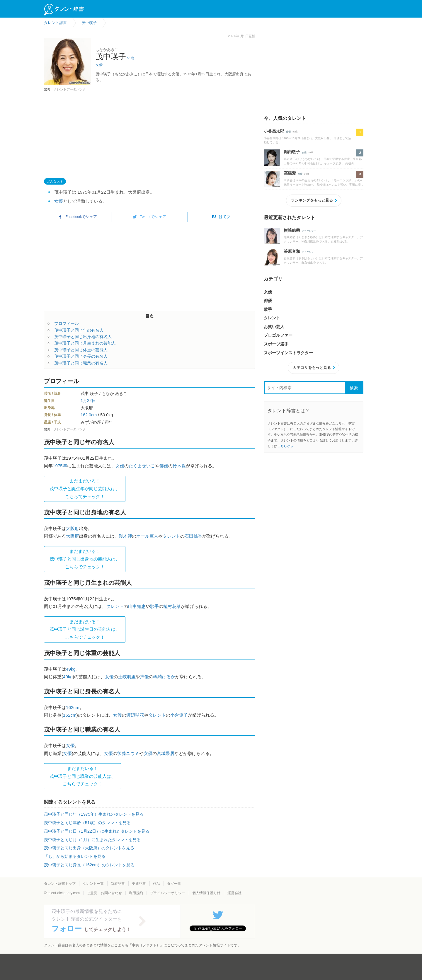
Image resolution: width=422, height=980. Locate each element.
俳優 (164, 466)
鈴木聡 (179, 466)
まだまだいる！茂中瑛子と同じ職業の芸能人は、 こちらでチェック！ (82, 776)
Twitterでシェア (149, 217)
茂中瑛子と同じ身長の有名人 (81, 356)
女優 (99, 65)
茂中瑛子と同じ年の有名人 (79, 330)
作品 (156, 884)
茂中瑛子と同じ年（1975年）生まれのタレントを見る (94, 814)
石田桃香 (193, 536)
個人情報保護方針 (206, 893)
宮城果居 (166, 753)
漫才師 (125, 536)
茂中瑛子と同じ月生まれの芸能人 (85, 343)
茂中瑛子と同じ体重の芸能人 (81, 350)
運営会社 (234, 893)
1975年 (60, 466)
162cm (73, 707)
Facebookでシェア (78, 217)
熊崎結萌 (292, 230)
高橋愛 (290, 173)
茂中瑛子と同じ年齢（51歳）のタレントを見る (87, 823)
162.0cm (89, 415)
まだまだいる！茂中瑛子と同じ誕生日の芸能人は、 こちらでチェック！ (85, 629)
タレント (171, 536)
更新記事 (139, 884)
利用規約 (136, 893)
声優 (144, 677)
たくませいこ (142, 466)
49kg (71, 669)
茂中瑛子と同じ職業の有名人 (81, 363)
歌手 (154, 606)
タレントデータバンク (70, 89)
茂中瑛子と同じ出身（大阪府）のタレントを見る (89, 848)
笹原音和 (292, 251)
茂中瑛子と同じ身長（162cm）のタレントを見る (89, 865)
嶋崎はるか (164, 677)
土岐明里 (127, 677)
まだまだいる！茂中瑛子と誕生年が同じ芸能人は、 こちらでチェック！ (85, 489)
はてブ (221, 217)
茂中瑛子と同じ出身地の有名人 (83, 337)
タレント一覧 (93, 884)
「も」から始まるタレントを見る (75, 856)
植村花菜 (172, 606)
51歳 (131, 58)
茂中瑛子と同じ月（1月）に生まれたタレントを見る (92, 840)
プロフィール (67, 323)
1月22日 (88, 400)
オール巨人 (147, 536)
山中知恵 (137, 606)
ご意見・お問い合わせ (104, 893)
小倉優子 (179, 715)
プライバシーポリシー (168, 893)
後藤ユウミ (128, 753)
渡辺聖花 (135, 715)
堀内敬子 (292, 152)
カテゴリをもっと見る (312, 368)
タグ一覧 (174, 884)
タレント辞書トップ (60, 884)
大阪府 (73, 528)
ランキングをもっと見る (312, 200)
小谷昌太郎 (274, 131)
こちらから (285, 446)
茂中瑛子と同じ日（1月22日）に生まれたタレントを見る (97, 831)
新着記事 (118, 884)
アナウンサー (309, 231)
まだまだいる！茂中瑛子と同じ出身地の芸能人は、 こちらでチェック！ (85, 559)
